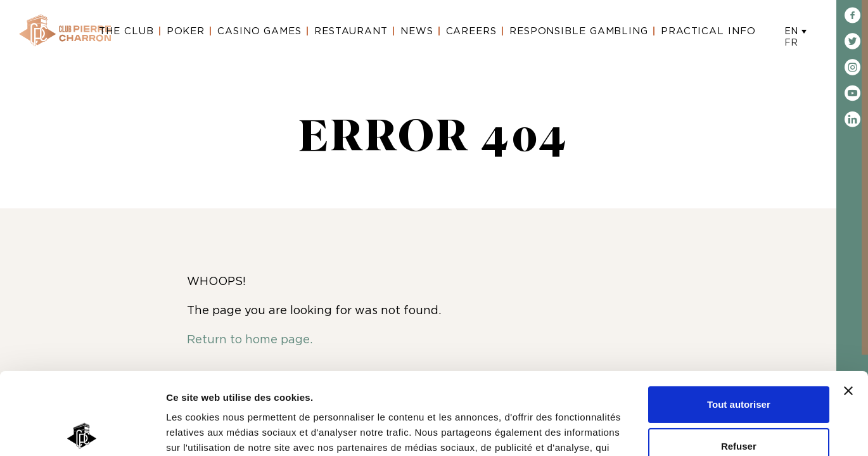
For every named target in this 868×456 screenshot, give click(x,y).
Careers (471, 31)
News (417, 31)
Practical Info (708, 31)
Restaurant (351, 31)
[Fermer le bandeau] (848, 309)
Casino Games (259, 31)
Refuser (739, 364)
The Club (126, 31)
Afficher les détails (209, 431)
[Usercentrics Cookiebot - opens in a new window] (82, 431)
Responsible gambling (579, 31)
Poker (186, 31)
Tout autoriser (739, 323)
